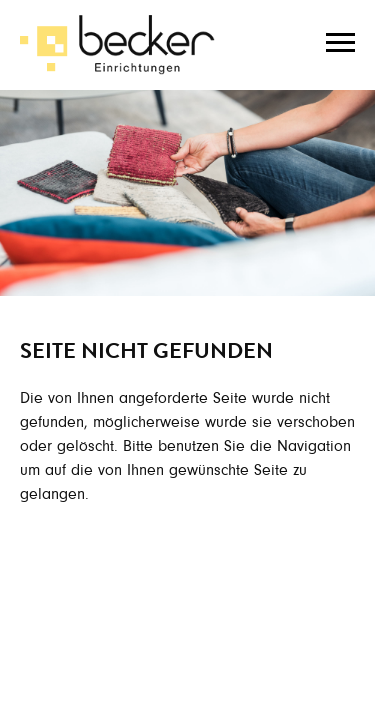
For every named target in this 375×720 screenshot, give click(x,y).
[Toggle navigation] (340, 40)
